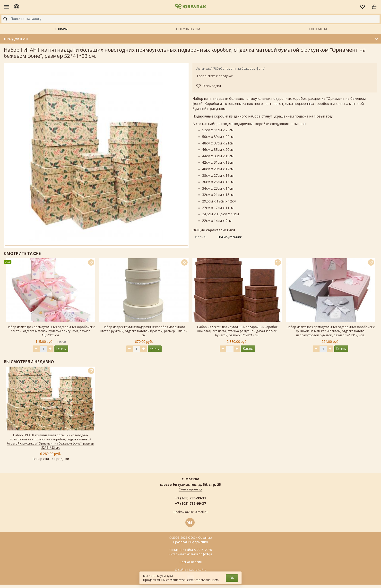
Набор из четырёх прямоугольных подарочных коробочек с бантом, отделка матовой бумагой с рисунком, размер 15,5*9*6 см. (51, 331)
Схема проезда (190, 489)
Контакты (318, 29)
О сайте (181, 570)
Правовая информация (190, 542)
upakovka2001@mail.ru (190, 512)
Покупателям (188, 29)
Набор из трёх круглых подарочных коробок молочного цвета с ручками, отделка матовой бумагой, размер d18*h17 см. (144, 331)
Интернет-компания (190, 554)
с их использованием (203, 580)
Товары (61, 29)
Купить (61, 349)
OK (232, 578)
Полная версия (191, 562)
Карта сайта (198, 570)
